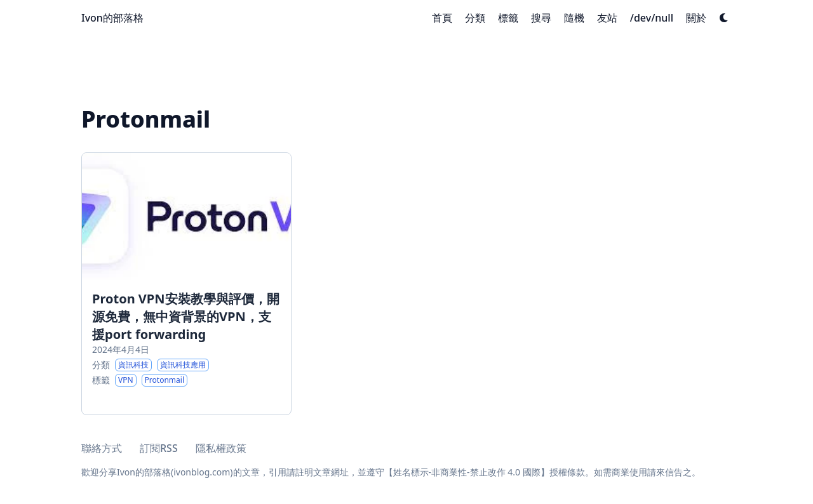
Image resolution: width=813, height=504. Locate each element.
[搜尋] (541, 18)
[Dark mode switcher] (724, 18)
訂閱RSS (159, 448)
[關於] (696, 18)
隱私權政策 (221, 448)
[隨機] (574, 18)
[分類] (475, 18)
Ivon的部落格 (112, 18)
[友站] (607, 18)
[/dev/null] (652, 18)
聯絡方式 (102, 448)
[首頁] (442, 18)
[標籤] (508, 18)
